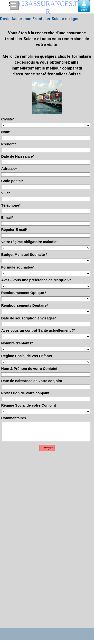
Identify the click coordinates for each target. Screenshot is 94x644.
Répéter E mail (14, 230)
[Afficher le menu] (14, 5)
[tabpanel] (47, 51)
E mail (7, 218)
